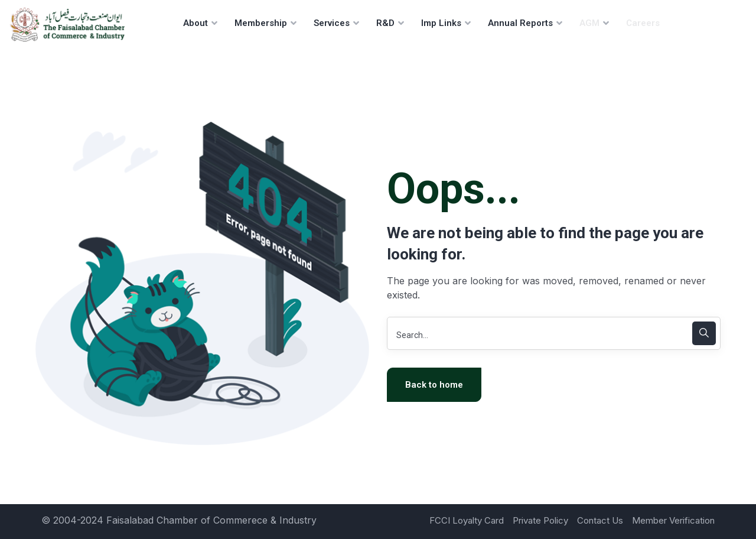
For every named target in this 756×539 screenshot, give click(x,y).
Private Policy (540, 520)
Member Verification (673, 520)
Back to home (434, 385)
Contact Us (600, 520)
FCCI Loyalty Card (467, 520)
